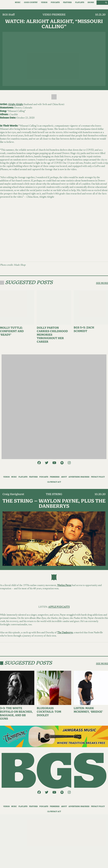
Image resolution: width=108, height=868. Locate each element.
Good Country (31, 3)
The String (54, 494)
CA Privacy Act (54, 482)
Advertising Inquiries (79, 477)
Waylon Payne (64, 585)
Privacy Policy (98, 477)
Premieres (55, 477)
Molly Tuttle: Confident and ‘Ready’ (12, 331)
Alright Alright (16, 104)
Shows (91, 3)
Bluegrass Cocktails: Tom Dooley (49, 712)
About (64, 477)
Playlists (80, 3)
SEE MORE (102, 283)
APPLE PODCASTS (59, 607)
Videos (44, 3)
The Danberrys (65, 633)
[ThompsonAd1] (54, 736)
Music (18, 3)
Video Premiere (54, 15)
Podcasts (55, 3)
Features (67, 3)
